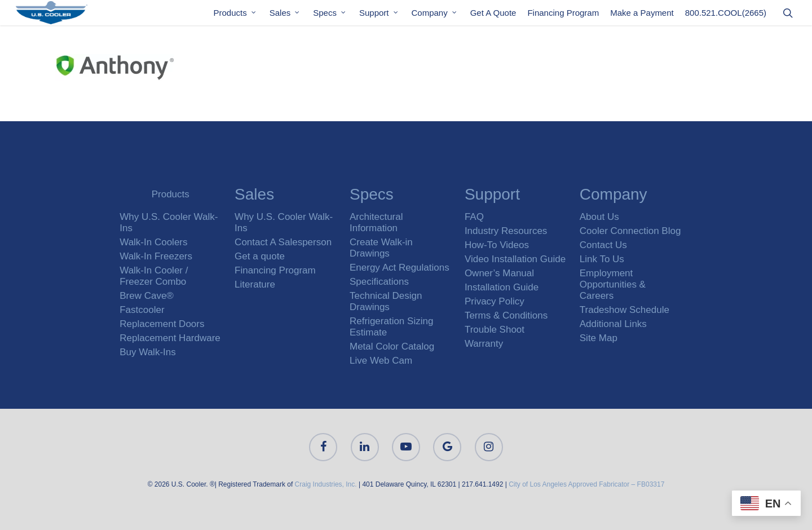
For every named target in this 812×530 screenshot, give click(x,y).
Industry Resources (506, 231)
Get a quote (260, 256)
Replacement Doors (162, 324)
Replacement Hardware (170, 338)
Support (379, 16)
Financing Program (563, 16)
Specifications (379, 282)
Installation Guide (502, 287)
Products (235, 16)
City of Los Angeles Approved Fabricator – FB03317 (586, 484)
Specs (330, 16)
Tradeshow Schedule (625, 310)
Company (435, 16)
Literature (255, 284)
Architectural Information (376, 222)
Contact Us (603, 245)
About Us (599, 217)
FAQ (474, 217)
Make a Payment (642, 16)
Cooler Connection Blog (630, 231)
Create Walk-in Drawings (381, 248)
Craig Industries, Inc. (326, 484)
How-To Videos (497, 245)
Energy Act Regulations (400, 268)
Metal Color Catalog (392, 346)
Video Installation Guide (515, 259)
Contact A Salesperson (283, 242)
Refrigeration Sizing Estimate (391, 327)
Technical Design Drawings (386, 301)
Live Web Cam (381, 361)
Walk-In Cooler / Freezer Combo (154, 276)
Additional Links (613, 324)
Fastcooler (142, 310)
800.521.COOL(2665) (726, 16)
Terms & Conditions (506, 315)
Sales (285, 16)
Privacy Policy (495, 301)
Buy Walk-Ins (148, 352)
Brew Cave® (147, 296)
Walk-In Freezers (156, 256)
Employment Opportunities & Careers (613, 284)
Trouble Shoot (495, 330)
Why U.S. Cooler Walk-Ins (169, 222)
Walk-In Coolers (153, 242)
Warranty (484, 344)
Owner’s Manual (499, 273)
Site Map (599, 338)
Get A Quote (493, 16)
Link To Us (602, 259)
